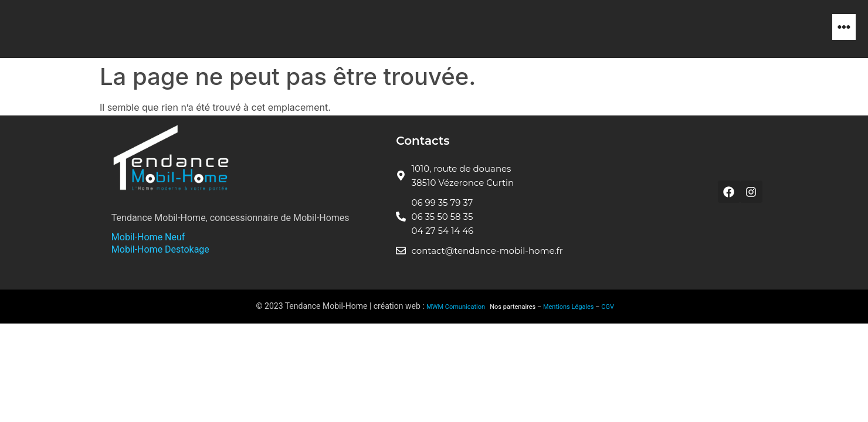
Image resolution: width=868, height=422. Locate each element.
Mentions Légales (569, 307)
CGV (608, 307)
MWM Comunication (457, 307)
